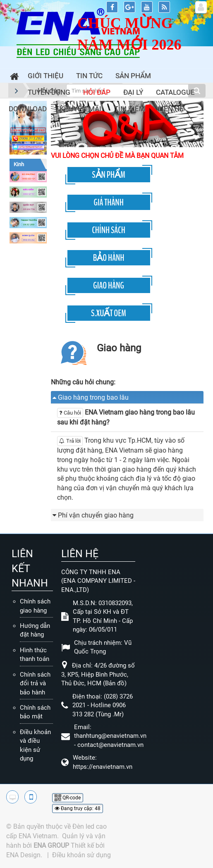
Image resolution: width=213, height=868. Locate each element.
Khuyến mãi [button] (80, 109)
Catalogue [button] (175, 92)
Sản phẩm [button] (133, 76)
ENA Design (23, 855)
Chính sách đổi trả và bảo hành (35, 683)
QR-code (68, 798)
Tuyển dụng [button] (49, 92)
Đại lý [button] (133, 92)
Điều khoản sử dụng (81, 855)
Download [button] (28, 109)
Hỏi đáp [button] (97, 92)
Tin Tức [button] (89, 76)
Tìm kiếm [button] (130, 109)
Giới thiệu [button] (45, 76)
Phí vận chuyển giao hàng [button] (96, 515)
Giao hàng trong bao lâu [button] (93, 397)
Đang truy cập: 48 (78, 808)
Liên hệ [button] (171, 109)
